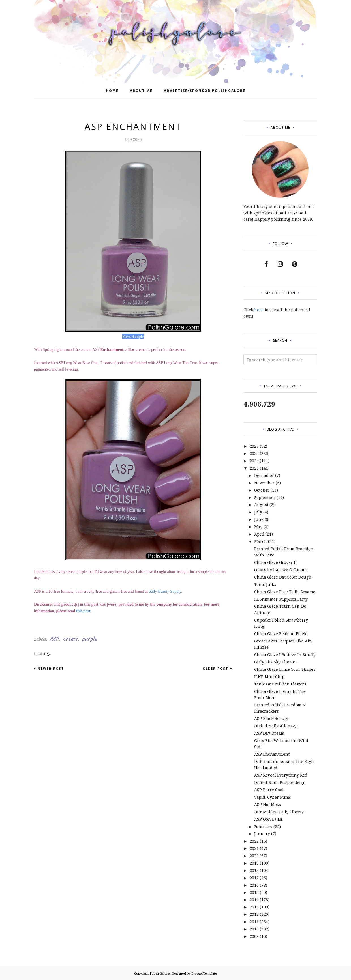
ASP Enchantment (272, 754)
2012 (254, 914)
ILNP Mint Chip (269, 677)
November (264, 483)
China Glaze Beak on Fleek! (281, 634)
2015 (254, 892)
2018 (254, 870)
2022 (254, 841)
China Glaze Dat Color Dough (283, 577)
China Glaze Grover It (275, 562)
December (264, 475)
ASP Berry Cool (269, 790)
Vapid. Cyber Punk (272, 797)
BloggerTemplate (204, 973)
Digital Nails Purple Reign (280, 782)
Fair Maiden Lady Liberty (279, 812)
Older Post (216, 668)
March (261, 541)
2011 (254, 922)
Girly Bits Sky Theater (276, 662)
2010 (254, 929)
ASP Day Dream (269, 733)
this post (83, 611)
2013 (254, 907)
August (261, 505)
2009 (254, 936)
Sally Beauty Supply (165, 591)
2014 (254, 900)
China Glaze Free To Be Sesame (285, 592)
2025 (254, 453)
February (263, 827)
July (258, 512)
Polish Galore (160, 973)
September (265, 497)
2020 (254, 856)
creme (71, 639)
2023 (254, 468)
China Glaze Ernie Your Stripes (285, 669)
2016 (254, 885)
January (262, 834)
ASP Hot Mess (267, 804)
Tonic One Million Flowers (280, 684)
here (259, 310)
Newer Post (51, 668)
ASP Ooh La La (268, 819)
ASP (55, 639)
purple (90, 639)
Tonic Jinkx (265, 584)
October (262, 490)
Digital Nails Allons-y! (276, 726)
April (259, 534)
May (258, 527)
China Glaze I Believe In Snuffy (285, 655)
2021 (254, 848)
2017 (254, 878)
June (259, 519)
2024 (254, 461)
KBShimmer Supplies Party (281, 599)
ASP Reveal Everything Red (281, 775)
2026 (254, 446)
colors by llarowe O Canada (281, 570)
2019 (254, 863)
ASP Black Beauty (271, 718)
